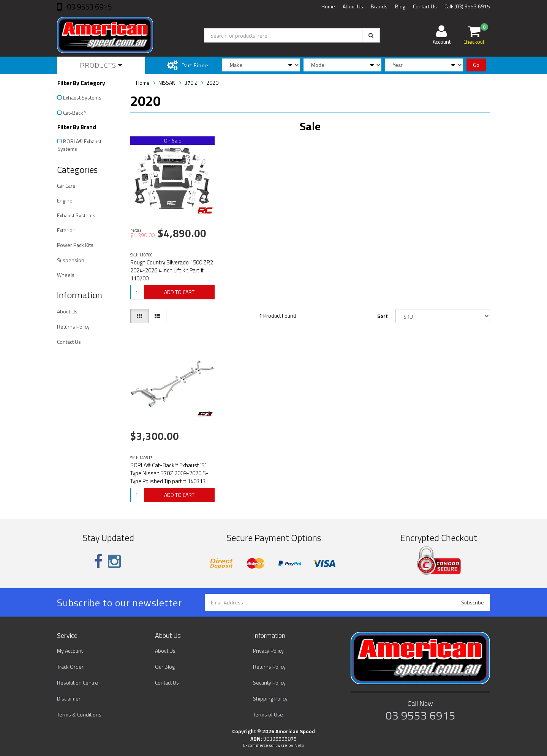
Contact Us (425, 6)
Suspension (71, 260)
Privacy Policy (268, 651)
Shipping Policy (270, 698)
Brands (379, 6)
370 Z (191, 83)
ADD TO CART (179, 292)
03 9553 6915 (89, 7)
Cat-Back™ (75, 113)
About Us (353, 6)
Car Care (66, 186)
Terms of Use (268, 714)
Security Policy (269, 682)
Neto (299, 745)
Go (476, 65)
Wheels (66, 275)
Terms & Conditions (79, 714)
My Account (70, 651)
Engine (65, 200)
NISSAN (167, 83)
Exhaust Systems (82, 97)
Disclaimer (69, 698)
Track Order (70, 667)
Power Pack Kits (75, 245)
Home (328, 6)
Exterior (66, 230)
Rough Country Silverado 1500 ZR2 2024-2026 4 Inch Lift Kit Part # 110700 (172, 270)
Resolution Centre (77, 682)
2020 (212, 83)
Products (101, 65)
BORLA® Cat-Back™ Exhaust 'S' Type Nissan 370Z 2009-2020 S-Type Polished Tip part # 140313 (169, 473)
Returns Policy (73, 327)
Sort (383, 316)
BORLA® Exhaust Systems (79, 145)
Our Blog (165, 667)
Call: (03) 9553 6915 (467, 6)
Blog (400, 6)
